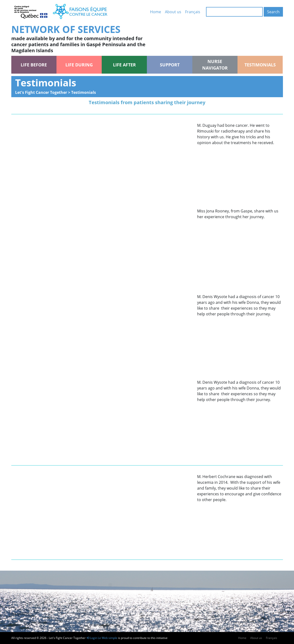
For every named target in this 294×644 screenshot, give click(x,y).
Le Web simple (108, 638)
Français (193, 12)
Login (92, 638)
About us (173, 12)
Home (156, 12)
